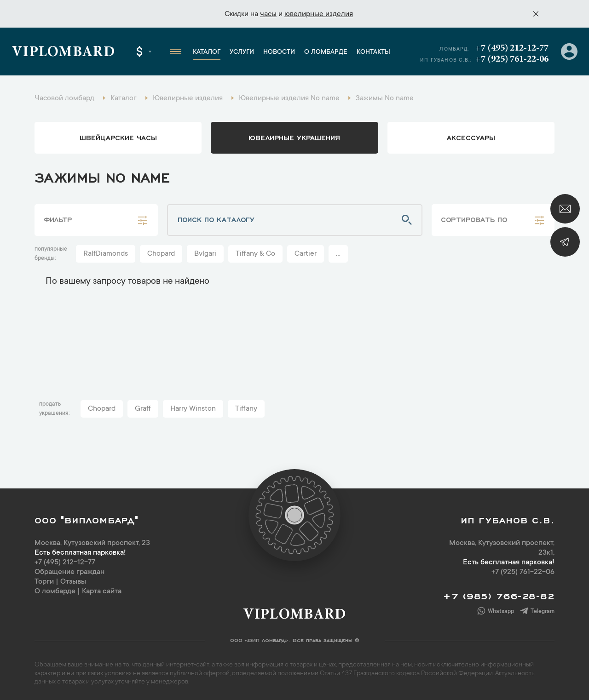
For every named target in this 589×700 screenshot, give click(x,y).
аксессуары (471, 137)
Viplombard (63, 53)
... (338, 254)
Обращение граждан (69, 572)
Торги (44, 582)
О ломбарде (326, 52)
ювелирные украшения (294, 137)
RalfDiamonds (106, 254)
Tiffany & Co (255, 254)
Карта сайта (102, 591)
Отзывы (73, 582)
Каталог (207, 52)
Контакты (373, 52)
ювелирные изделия (319, 14)
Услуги (242, 52)
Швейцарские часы (118, 137)
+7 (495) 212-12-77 (512, 48)
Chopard (161, 254)
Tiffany (246, 409)
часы (268, 14)
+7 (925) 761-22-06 (512, 59)
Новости (279, 52)
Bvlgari (205, 254)
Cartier (306, 254)
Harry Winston (193, 409)
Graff (143, 409)
